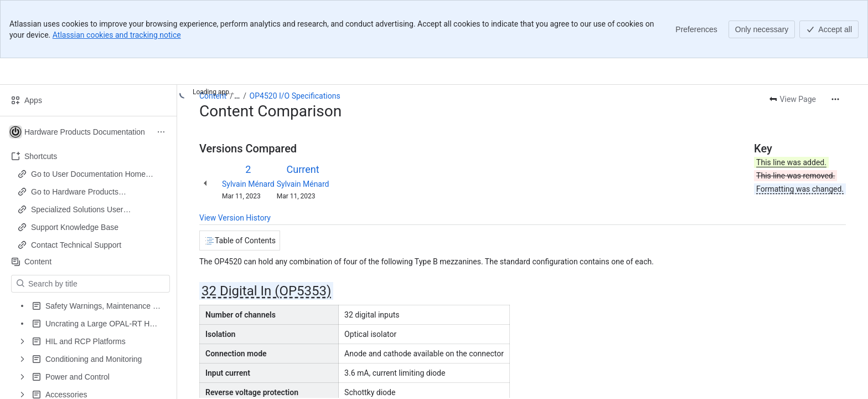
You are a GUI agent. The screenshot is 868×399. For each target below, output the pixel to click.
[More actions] (835, 99)
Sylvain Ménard (248, 184)
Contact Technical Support (76, 245)
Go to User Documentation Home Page (88, 175)
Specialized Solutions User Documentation (77, 210)
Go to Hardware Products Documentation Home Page (79, 192)
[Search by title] (97, 284)
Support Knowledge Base (75, 227)
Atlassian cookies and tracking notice (117, 35)
